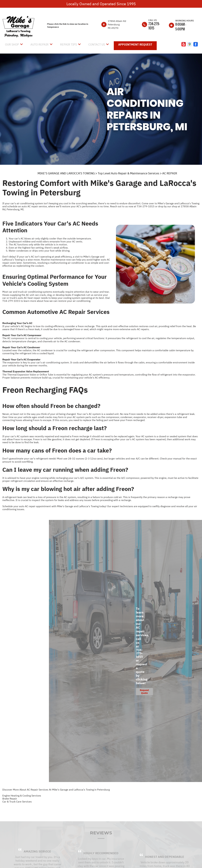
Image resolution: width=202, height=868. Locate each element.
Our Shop (12, 44)
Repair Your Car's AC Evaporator (21, 359)
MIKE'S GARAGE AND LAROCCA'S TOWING (66, 173)
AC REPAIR (170, 173)
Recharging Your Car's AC (17, 323)
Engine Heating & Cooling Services (22, 796)
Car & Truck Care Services (17, 802)
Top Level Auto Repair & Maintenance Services (128, 173)
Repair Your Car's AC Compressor (22, 335)
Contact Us (97, 44)
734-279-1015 (154, 26)
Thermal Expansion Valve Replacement (26, 371)
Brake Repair (10, 799)
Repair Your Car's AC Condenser (21, 347)
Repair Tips (68, 44)
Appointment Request (135, 44)
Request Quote (144, 692)
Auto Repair (40, 44)
